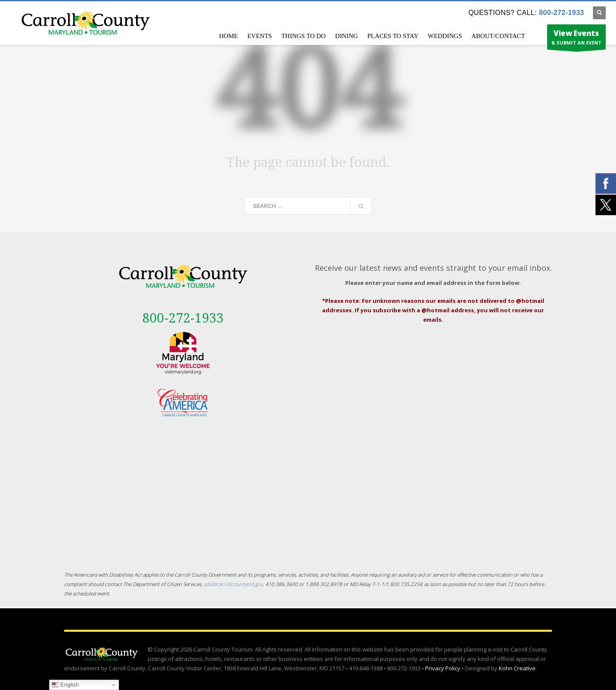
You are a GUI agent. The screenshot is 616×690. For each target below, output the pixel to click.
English (65, 685)
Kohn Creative (517, 668)
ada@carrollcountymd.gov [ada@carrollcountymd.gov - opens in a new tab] (233, 584)
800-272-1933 (562, 13)
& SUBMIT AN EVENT (576, 39)
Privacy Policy (443, 668)
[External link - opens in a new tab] (183, 353)
